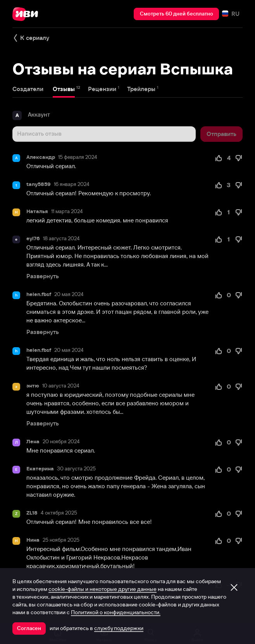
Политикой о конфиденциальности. (116, 612)
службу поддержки (119, 628)
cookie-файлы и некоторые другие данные (103, 589)
